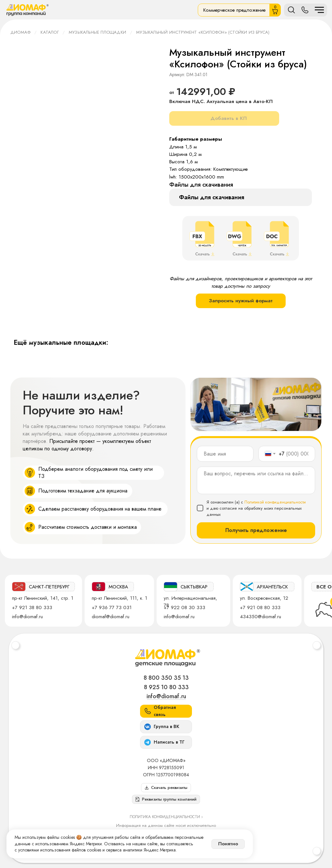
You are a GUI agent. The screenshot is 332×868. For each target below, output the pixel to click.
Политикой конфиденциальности (275, 502)
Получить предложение (256, 530)
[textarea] (256, 480)
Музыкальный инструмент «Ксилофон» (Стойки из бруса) (203, 32)
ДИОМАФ (20, 32)
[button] (166, 799)
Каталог (49, 32)
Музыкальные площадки (97, 32)
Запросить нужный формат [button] (241, 301)
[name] (225, 454)
